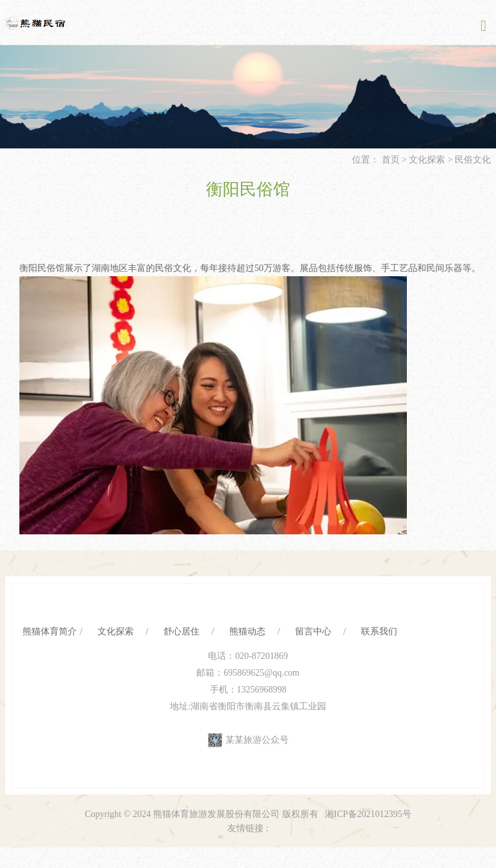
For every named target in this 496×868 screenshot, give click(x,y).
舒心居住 (181, 631)
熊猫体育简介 (50, 631)
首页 (391, 160)
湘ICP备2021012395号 (368, 814)
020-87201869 (262, 656)
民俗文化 (473, 160)
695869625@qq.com (262, 673)
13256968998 (262, 690)
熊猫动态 (247, 631)
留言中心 (313, 631)
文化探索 (427, 160)
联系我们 (379, 631)
